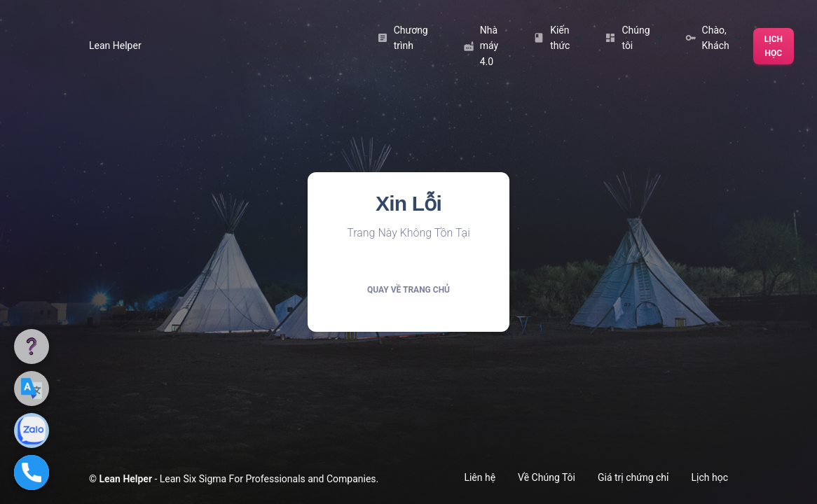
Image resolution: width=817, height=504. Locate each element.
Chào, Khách (714, 38)
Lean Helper (115, 45)
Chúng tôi (633, 38)
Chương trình (409, 38)
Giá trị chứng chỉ (633, 477)
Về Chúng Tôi (547, 477)
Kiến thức (558, 38)
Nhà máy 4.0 (487, 46)
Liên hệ (480, 477)
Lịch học (774, 46)
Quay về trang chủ (408, 290)
